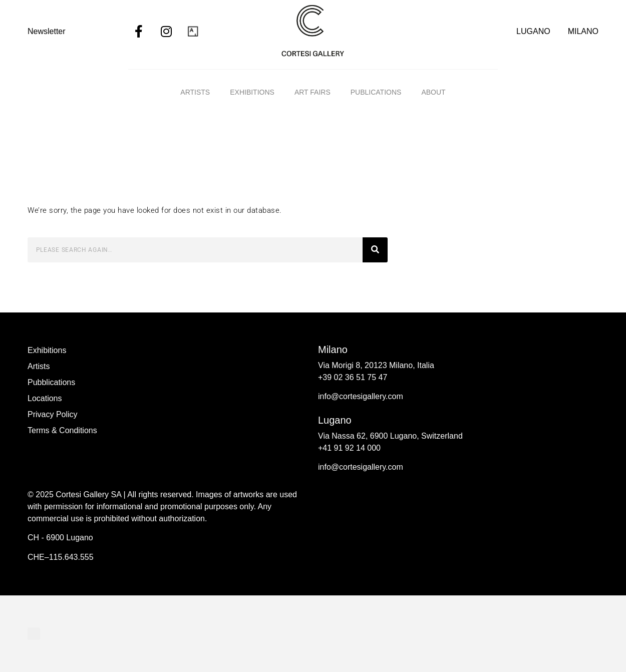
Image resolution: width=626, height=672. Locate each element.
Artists (195, 92)
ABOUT (433, 92)
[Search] (375, 250)
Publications (376, 92)
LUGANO (533, 31)
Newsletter (47, 31)
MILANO (583, 31)
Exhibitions (252, 92)
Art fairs (312, 92)
